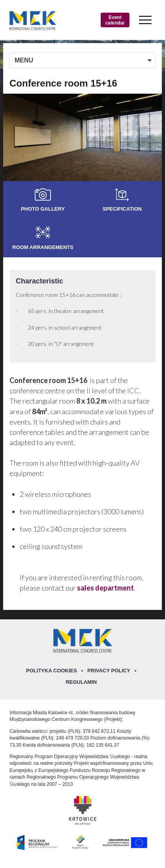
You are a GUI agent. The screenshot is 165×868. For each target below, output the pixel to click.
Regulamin (81, 682)
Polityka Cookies (52, 670)
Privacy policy (109, 670)
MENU (24, 60)
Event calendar (115, 20)
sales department (105, 588)
